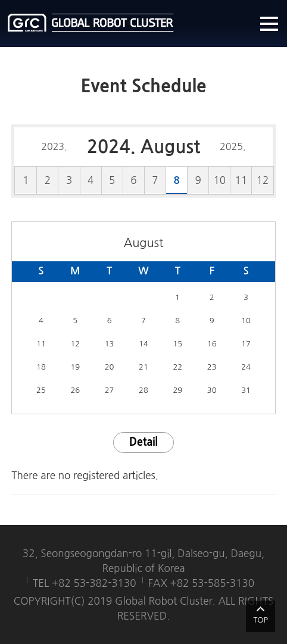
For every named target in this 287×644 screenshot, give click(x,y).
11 (241, 180)
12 (263, 180)
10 (220, 180)
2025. (233, 146)
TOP (261, 620)
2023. (54, 146)
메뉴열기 (269, 24)
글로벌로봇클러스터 (91, 23)
